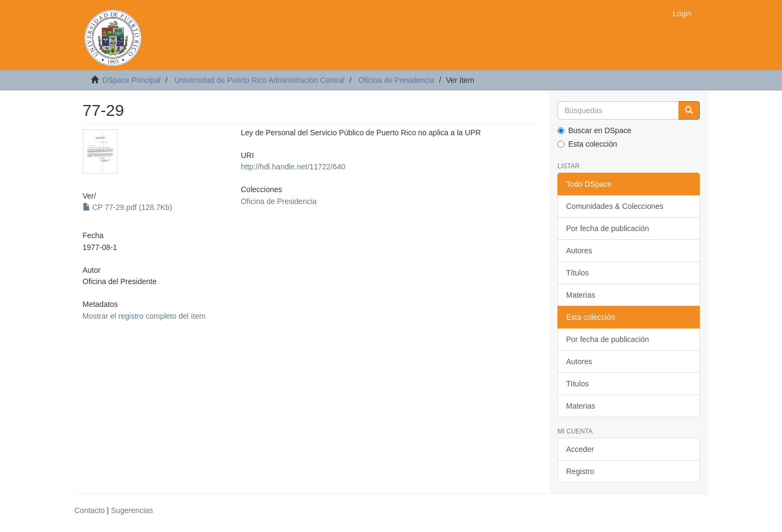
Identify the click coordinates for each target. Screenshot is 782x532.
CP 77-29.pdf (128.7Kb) (128, 207)
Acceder (580, 449)
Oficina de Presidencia (396, 80)
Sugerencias (132, 510)
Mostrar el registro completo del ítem (144, 316)
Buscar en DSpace (594, 130)
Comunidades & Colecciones (615, 206)
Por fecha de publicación (607, 228)
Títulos (577, 273)
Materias (581, 295)
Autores (579, 251)
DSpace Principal (131, 80)
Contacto (90, 510)
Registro (580, 471)
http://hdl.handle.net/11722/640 (293, 167)
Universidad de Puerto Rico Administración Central (259, 80)
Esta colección (587, 144)
